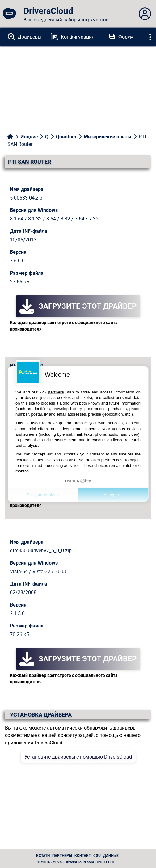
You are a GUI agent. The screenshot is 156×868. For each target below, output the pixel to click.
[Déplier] (150, 37)
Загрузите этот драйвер (78, 306)
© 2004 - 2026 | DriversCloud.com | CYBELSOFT (77, 862)
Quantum (66, 137)
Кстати (43, 856)
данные (111, 856)
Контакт (83, 856)
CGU (97, 856)
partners (56, 392)
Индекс (29, 137)
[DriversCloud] (9, 14)
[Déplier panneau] (145, 14)
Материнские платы (108, 137)
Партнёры (62, 856)
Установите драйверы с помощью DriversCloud (78, 757)
